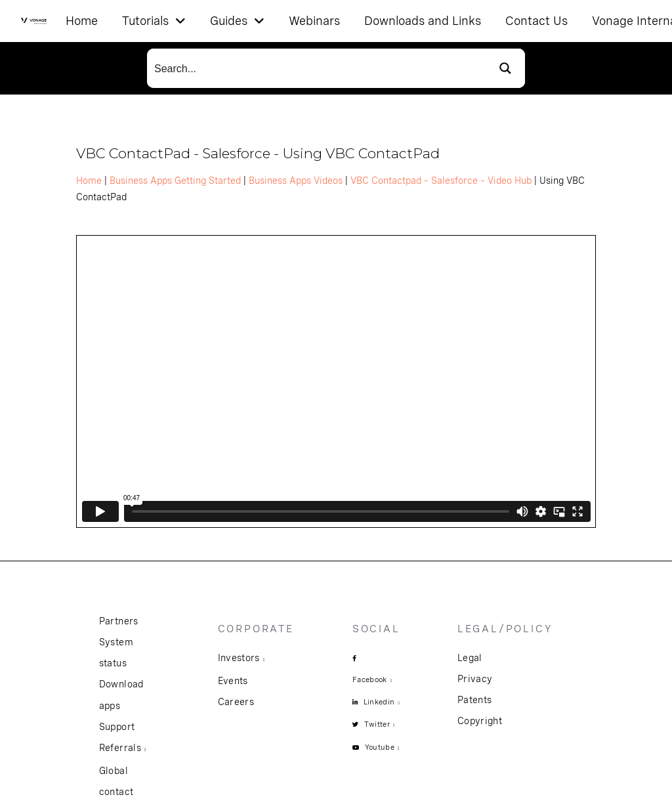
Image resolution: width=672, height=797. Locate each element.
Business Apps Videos (296, 181)
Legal (470, 658)
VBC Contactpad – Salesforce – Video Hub (441, 181)
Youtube (380, 747)
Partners (119, 621)
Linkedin (379, 702)
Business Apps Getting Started (175, 181)
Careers (236, 702)
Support (117, 727)
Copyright (480, 721)
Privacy (475, 679)
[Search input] (317, 68)
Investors (239, 658)
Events (233, 681)
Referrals (120, 748)
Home (89, 181)
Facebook (370, 679)
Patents (474, 700)
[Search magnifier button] (505, 68)
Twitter (377, 724)
